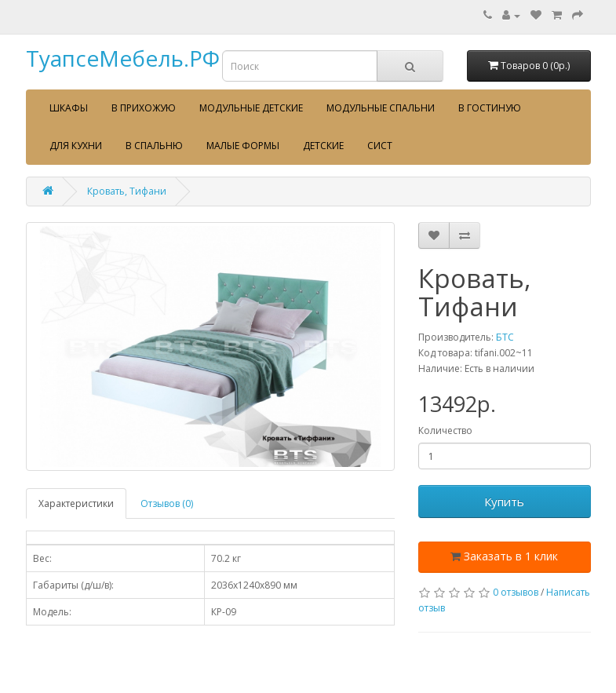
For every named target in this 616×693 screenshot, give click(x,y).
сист (380, 146)
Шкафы (69, 108)
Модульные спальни (381, 108)
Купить (504, 502)
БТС (505, 337)
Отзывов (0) (167, 503)
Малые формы (243, 146)
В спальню (154, 146)
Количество (445, 430)
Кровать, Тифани (127, 191)
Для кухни (76, 146)
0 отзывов (516, 592)
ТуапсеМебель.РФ (123, 58)
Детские (323, 146)
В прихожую (144, 108)
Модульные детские (251, 108)
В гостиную (490, 108)
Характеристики (76, 503)
